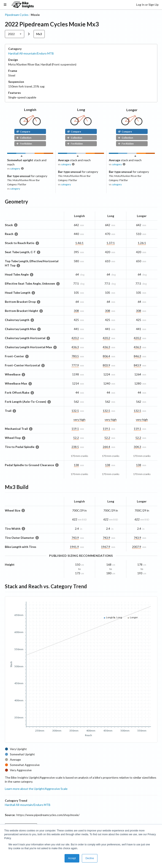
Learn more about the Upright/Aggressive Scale (36, 789)
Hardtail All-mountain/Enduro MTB (31, 53)
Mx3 (39, 34)
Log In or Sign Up (147, 5)
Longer (132, 110)
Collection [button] (24, 138)
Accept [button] (72, 858)
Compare (23, 132)
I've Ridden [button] (24, 144)
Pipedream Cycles (17, 15)
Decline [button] (90, 858)
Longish (30, 110)
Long (81, 110)
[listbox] (15, 34)
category (15, 169)
